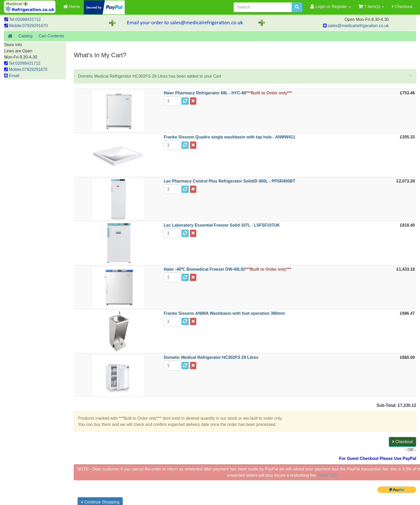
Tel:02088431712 (23, 19)
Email (12, 76)
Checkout (402, 7)
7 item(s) (371, 7)
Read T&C (327, 475)
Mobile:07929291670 (26, 26)
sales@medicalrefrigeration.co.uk (356, 26)
